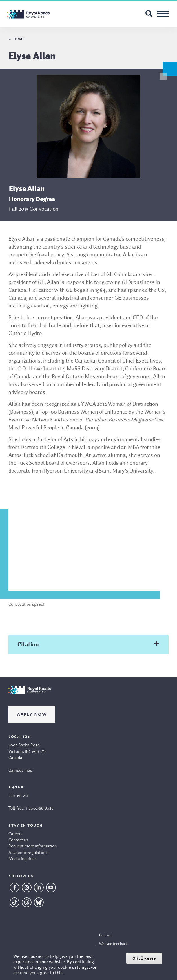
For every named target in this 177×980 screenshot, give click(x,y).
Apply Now (32, 714)
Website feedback (113, 944)
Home (19, 39)
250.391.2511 (19, 796)
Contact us (18, 840)
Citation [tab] (28, 645)
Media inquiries (23, 859)
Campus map (20, 771)
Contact (106, 935)
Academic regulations (28, 853)
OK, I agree (144, 958)
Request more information (33, 846)
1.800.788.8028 (40, 808)
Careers (16, 834)
